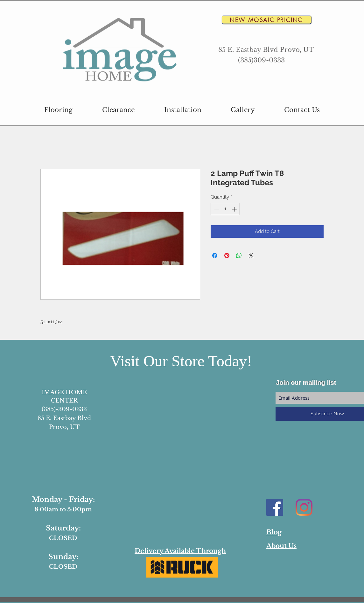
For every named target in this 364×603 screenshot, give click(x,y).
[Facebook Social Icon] (275, 507)
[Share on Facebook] (215, 256)
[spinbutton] (225, 209)
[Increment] (235, 209)
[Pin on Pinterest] (227, 256)
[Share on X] (251, 256)
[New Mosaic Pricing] (266, 20)
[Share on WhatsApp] (239, 256)
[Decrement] (216, 209)
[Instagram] (304, 507)
